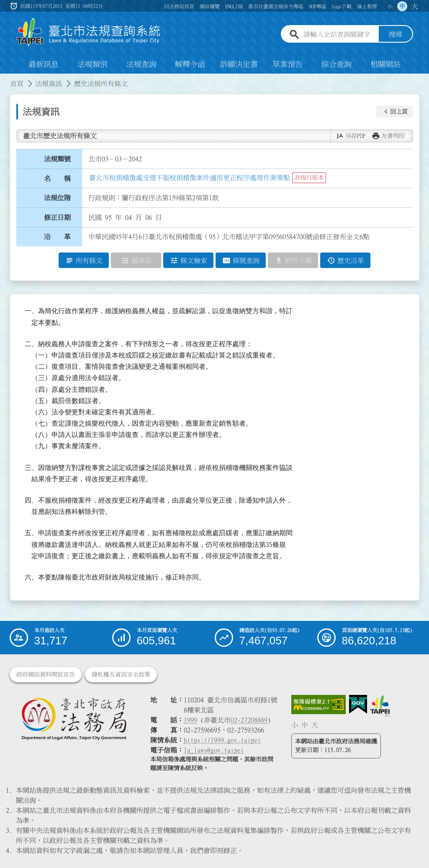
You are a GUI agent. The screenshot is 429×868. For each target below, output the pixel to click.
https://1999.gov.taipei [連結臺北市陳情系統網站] (222, 740)
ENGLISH (234, 6)
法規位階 (57, 198)
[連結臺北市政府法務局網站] (74, 719)
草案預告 (288, 64)
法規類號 (57, 159)
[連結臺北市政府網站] (380, 706)
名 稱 (57, 179)
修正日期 (57, 217)
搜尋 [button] (396, 35)
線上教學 (367, 6)
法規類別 (92, 64)
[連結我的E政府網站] (358, 705)
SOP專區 (318, 6)
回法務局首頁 (179, 6)
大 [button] (415, 6)
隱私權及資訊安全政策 (121, 674)
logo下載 (342, 6)
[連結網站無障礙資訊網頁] (319, 705)
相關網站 (385, 64)
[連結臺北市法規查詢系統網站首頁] (89, 32)
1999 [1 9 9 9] (190, 720)
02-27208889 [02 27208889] (249, 720)
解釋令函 (190, 64)
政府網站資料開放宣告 (46, 674)
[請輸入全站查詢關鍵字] (339, 35)
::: (5, 79)
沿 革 (57, 237)
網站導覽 (210, 6)
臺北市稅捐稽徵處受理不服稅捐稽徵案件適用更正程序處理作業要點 (190, 178)
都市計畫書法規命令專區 (276, 6)
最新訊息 (44, 64)
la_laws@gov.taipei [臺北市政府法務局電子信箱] (214, 750)
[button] (395, 112)
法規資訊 (49, 84)
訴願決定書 (239, 64)
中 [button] (402, 6)
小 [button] (390, 6)
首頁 (17, 84)
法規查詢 (141, 64)
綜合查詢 (337, 64)
